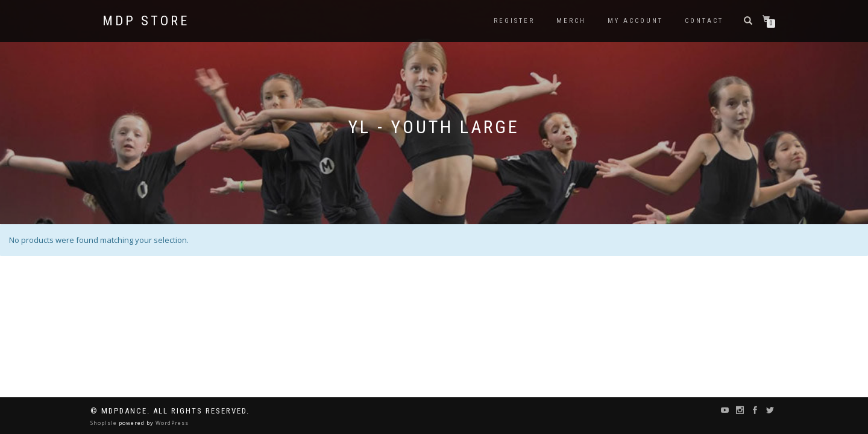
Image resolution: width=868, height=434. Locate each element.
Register (514, 21)
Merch (571, 21)
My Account (635, 21)
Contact (704, 21)
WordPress (171, 423)
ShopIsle (105, 423)
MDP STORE (146, 21)
